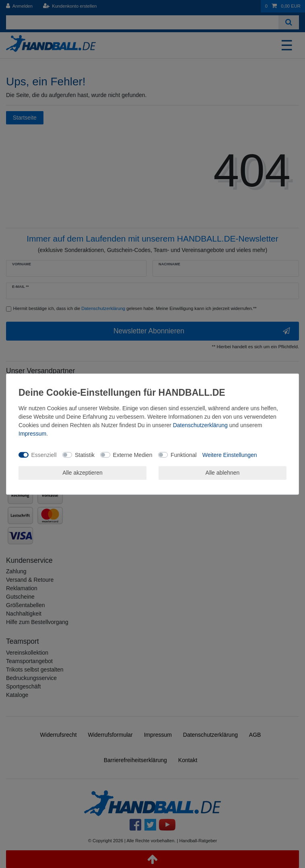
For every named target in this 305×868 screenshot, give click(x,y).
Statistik (85, 455)
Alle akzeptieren (82, 473)
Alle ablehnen (223, 473)
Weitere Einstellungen (230, 455)
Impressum (32, 434)
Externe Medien (133, 455)
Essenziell (44, 455)
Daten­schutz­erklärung (200, 425)
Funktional (184, 455)
